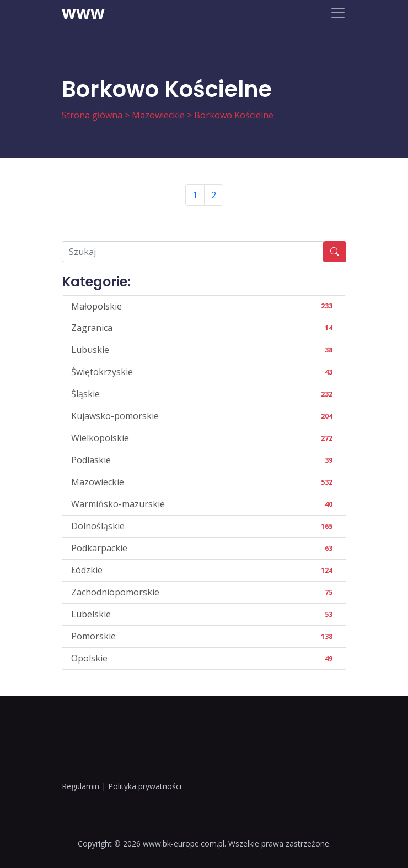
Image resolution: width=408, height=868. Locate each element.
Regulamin (80, 786)
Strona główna (92, 115)
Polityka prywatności (145, 786)
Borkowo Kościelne (234, 115)
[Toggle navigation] (338, 13)
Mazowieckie (158, 115)
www (83, 13)
